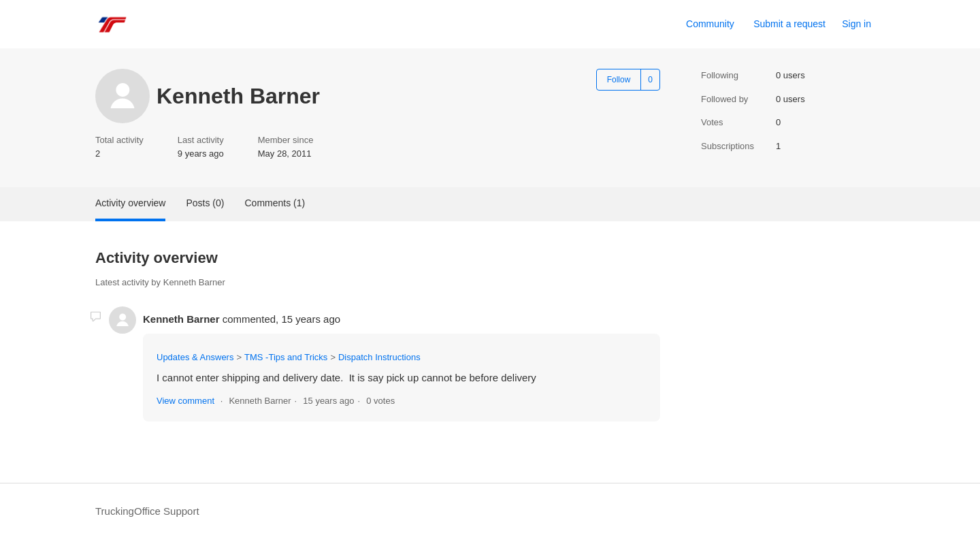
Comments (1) (275, 203)
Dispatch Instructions (379, 357)
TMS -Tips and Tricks (286, 357)
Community (710, 24)
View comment (185, 401)
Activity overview (130, 203)
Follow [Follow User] (619, 80)
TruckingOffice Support (147, 511)
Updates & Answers (195, 357)
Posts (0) (205, 203)
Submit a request (789, 24)
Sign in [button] (856, 24)
